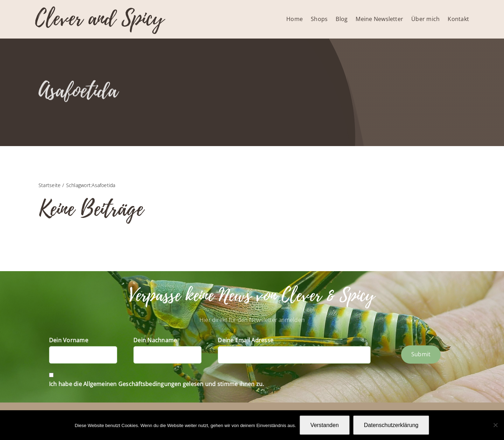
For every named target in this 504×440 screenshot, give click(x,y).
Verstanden (325, 425)
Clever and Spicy (99, 18)
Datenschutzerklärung (391, 425)
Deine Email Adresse (246, 340)
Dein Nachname (155, 340)
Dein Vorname (69, 340)
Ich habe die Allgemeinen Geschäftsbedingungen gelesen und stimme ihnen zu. (157, 384)
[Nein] (495, 425)
